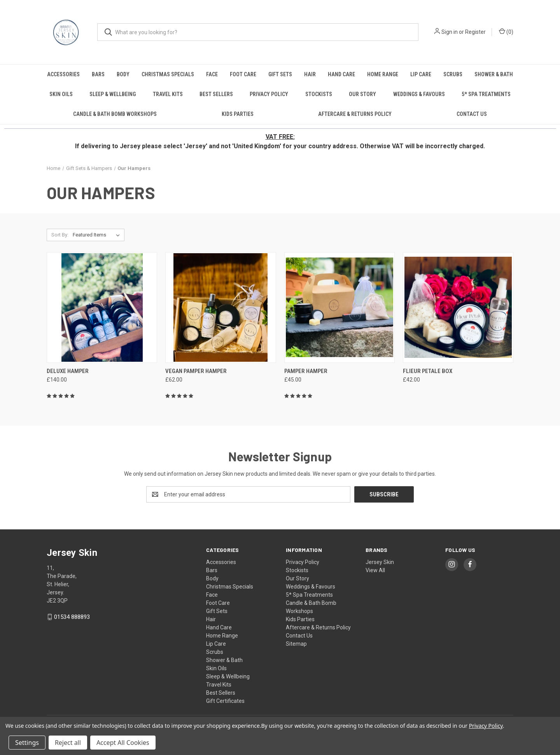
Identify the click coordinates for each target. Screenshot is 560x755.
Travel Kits (168, 94)
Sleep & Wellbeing (113, 94)
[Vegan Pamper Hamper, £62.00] (220, 307)
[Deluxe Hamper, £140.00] (102, 307)
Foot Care (243, 74)
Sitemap (296, 644)
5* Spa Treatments (486, 94)
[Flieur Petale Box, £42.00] (458, 307)
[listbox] (98, 235)
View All (375, 570)
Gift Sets (280, 74)
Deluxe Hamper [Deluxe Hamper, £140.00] (68, 371)
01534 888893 (72, 617)
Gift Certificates (225, 701)
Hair (310, 74)
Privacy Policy (269, 94)
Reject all (68, 743)
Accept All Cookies (123, 743)
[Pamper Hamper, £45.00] (339, 307)
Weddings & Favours (419, 94)
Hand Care (341, 74)
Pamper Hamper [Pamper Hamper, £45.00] (306, 371)
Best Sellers (216, 94)
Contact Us (472, 114)
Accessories (63, 74)
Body (123, 74)
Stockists (319, 94)
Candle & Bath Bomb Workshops (115, 114)
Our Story (362, 94)
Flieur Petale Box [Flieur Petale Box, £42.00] (428, 371)
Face (212, 74)
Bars (98, 74)
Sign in (450, 32)
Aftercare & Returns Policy (355, 114)
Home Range (383, 74)
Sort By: (60, 235)
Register (475, 32)
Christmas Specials (168, 74)
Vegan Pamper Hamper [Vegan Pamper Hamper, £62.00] (196, 371)
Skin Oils (61, 94)
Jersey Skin (380, 562)
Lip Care (421, 74)
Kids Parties (238, 114)
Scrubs (453, 74)
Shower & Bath (494, 74)
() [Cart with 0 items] (506, 32)
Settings (27, 743)
